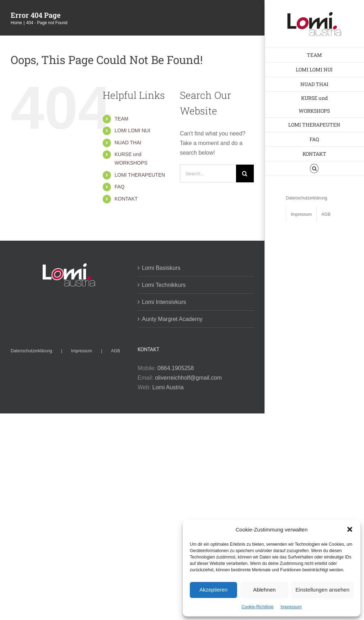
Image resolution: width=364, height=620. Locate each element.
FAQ (119, 187)
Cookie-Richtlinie (257, 607)
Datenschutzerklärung (31, 351)
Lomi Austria (168, 387)
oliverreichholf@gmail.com (188, 378)
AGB (115, 351)
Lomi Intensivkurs (164, 302)
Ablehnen (264, 590)
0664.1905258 (176, 368)
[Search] (245, 173)
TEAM (121, 119)
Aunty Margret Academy (172, 319)
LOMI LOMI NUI (132, 130)
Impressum (291, 607)
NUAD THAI (128, 143)
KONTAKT (126, 199)
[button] (350, 529)
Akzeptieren (213, 590)
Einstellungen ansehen (322, 590)
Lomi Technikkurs (164, 285)
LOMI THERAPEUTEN (140, 175)
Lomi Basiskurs (161, 268)
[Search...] (208, 173)
